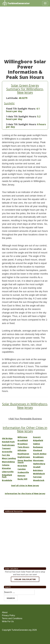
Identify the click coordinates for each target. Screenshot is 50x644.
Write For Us (8, 621)
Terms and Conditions (12, 618)
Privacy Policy (9, 615)
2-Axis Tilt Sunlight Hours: (21, 124)
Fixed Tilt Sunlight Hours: (21, 109)
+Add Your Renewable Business (25, 419)
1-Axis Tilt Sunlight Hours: (21, 116)
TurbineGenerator (16, 3)
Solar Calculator (25, 579)
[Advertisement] (25, 34)
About (5, 612)
